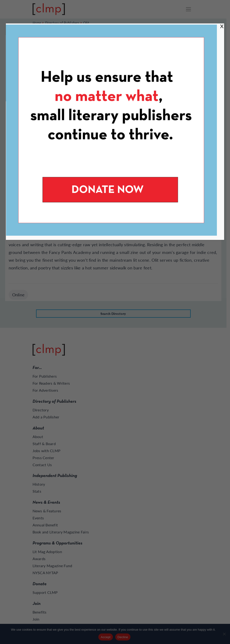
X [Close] (222, 26)
